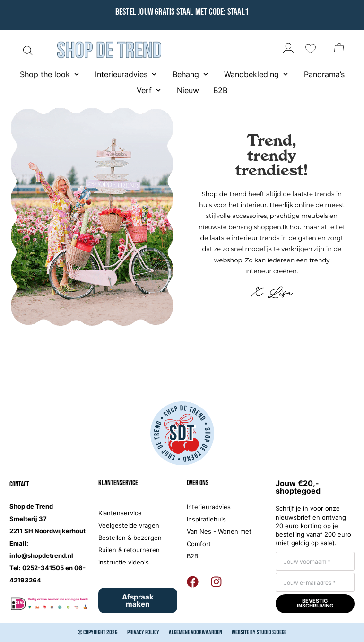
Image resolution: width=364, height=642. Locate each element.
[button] (50, 74)
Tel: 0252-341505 (37, 568)
